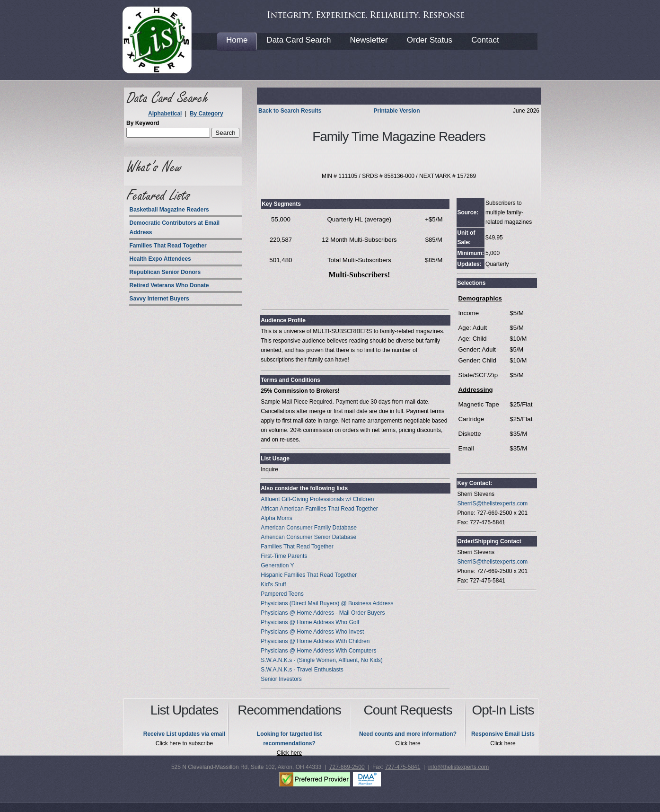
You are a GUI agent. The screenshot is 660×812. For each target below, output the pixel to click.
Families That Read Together (297, 547)
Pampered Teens (282, 594)
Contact (485, 40)
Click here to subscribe (184, 743)
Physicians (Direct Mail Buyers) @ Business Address (327, 603)
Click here (289, 753)
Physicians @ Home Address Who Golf (310, 622)
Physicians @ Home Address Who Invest (312, 632)
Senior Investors (281, 679)
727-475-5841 (403, 767)
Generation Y (277, 565)
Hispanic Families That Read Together (309, 575)
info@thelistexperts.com (458, 767)
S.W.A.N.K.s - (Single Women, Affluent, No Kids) (322, 660)
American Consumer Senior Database (308, 537)
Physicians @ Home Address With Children (315, 641)
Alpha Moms (277, 518)
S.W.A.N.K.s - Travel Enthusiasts (302, 670)
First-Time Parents (284, 556)
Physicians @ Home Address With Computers (318, 651)
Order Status (430, 40)
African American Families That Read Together (319, 509)
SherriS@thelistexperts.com (492, 503)
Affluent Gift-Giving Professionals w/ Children (317, 499)
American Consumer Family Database (309, 528)
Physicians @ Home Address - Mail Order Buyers (323, 613)
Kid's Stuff (273, 584)
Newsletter (369, 40)
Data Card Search (299, 40)
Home (237, 40)
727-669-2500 (347, 767)
